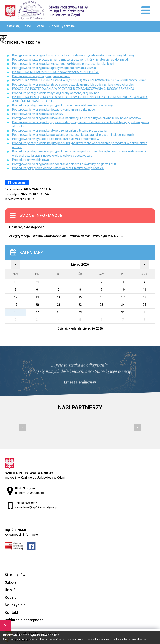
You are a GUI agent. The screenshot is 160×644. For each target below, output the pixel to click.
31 (123, 312)
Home (27, 26)
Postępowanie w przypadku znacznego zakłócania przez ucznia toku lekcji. (63, 64)
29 (80, 312)
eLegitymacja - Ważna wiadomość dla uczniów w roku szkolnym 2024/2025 (67, 236)
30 (101, 312)
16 (101, 297)
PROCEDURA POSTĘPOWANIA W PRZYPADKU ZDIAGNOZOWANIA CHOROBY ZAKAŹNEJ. (73, 89)
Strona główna (17, 575)
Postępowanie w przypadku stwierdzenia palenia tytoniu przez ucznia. (60, 131)
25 (144, 305)
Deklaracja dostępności (27, 227)
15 (80, 297)
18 (144, 297)
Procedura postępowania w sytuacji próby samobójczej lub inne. (56, 93)
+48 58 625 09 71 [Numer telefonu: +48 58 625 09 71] (27, 503)
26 (16, 312)
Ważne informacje (41, 215)
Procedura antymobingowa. (31, 160)
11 (144, 290)
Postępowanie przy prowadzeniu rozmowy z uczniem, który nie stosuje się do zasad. (70, 60)
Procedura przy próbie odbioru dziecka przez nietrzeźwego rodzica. (58, 168)
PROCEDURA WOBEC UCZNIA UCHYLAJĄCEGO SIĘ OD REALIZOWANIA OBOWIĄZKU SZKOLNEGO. (79, 80)
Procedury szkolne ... (61, 26)
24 (123, 305)
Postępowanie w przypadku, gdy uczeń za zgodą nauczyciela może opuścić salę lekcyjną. (73, 55)
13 (37, 297)
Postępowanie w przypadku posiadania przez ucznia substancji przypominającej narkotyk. (73, 135)
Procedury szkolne (22, 42)
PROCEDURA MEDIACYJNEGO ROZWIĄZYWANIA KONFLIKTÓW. (55, 72)
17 (123, 297)
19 (16, 305)
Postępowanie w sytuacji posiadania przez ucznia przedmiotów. (56, 139)
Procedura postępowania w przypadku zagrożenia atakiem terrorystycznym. (64, 105)
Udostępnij (17, 183)
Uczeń (37, 26)
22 (80, 305)
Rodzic (11, 597)
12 (16, 297)
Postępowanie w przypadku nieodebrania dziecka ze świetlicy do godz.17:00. (64, 164)
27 (37, 312)
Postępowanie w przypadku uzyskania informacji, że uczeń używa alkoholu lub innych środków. (77, 118)
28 (59, 312)
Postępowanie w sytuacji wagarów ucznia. (41, 76)
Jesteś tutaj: (14, 26)
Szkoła (11, 582)
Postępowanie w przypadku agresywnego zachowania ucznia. (54, 68)
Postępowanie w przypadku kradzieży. (38, 114)
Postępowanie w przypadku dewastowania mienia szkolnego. (54, 110)
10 (123, 290)
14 (59, 297)
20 (37, 305)
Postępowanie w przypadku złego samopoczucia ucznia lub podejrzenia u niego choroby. (73, 85)
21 (59, 305)
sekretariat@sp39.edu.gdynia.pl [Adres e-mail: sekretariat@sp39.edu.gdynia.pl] (36, 507)
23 (101, 305)
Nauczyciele (15, 605)
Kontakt (12, 612)
